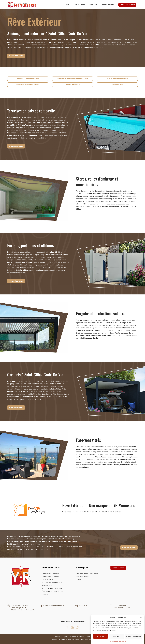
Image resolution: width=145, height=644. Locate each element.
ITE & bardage (47, 579)
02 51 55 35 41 (84, 606)
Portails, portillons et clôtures (117, 79)
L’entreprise (93, 5)
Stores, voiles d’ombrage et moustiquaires (72, 79)
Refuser (116, 636)
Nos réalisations (108, 5)
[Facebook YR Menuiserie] (68, 627)
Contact (79, 579)
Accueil (67, 5)
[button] (141, 617)
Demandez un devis (127, 5)
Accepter (100, 636)
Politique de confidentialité (118, 641)
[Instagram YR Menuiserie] (77, 627)
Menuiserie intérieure (50, 574)
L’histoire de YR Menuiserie (87, 574)
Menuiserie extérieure (51, 577)
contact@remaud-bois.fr (55, 606)
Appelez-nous (118, 568)
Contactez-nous (16, 56)
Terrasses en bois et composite (28, 79)
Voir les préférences (133, 636)
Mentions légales (62, 637)
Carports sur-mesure (72, 85)
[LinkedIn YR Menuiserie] (72, 627)
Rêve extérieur (48, 585)
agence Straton (67, 639)
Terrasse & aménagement (52, 582)
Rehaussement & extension (53, 588)
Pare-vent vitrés (117, 85)
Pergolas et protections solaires (28, 85)
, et (56, 255)
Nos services (79, 5)
